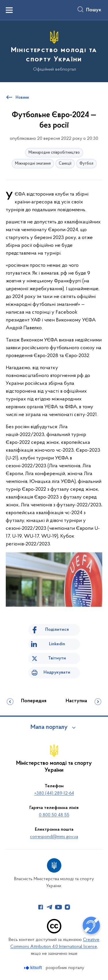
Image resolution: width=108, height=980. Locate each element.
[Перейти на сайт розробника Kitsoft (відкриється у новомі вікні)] (34, 968)
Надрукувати (57, 672)
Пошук (94, 10)
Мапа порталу (49, 727)
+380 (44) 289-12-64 (54, 793)
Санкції (65, 164)
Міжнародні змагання (33, 164)
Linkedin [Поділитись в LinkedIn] (57, 644)
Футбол (86, 164)
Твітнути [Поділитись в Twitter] (57, 658)
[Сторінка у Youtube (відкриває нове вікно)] (58, 907)
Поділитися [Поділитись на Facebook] (57, 630)
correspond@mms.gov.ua (54, 837)
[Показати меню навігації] (9, 10)
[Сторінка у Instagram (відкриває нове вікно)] (67, 907)
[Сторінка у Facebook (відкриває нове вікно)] (41, 907)
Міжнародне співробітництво (54, 153)
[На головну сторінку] (54, 50)
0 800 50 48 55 (54, 815)
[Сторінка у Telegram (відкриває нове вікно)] (50, 907)
